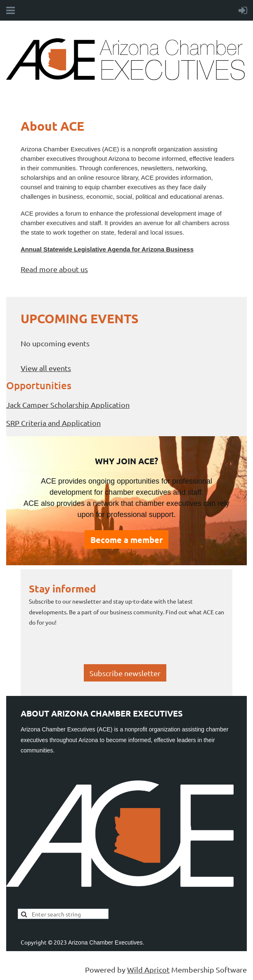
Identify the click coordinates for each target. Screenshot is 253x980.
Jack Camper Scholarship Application (68, 405)
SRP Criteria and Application (53, 423)
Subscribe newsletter (125, 673)
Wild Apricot (148, 969)
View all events (46, 368)
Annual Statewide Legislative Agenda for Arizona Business (107, 249)
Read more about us (54, 269)
